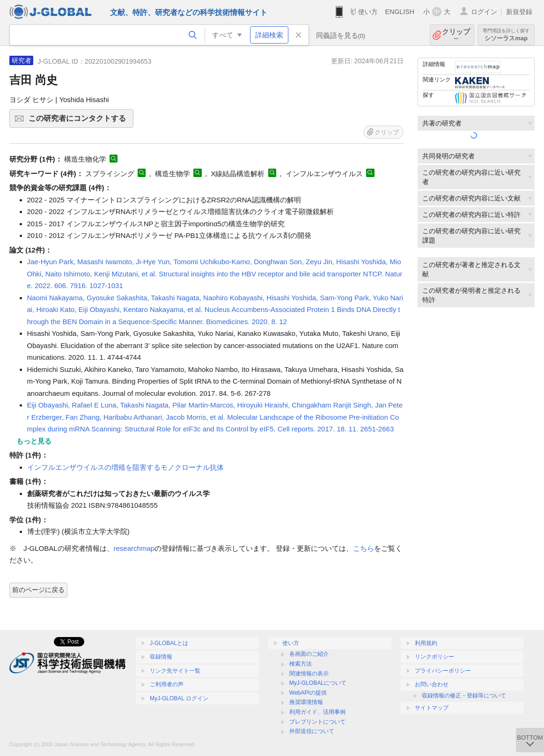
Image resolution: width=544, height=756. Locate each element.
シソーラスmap (506, 35)
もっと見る (34, 441)
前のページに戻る (38, 590)
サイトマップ (432, 708)
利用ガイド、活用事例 (317, 712)
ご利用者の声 (167, 684)
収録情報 (161, 657)
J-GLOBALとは (169, 643)
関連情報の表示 (309, 674)
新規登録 (519, 12)
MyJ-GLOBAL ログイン (179, 698)
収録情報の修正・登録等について (464, 696)
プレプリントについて (317, 722)
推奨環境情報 (306, 702)
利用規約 (426, 643)
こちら (364, 548)
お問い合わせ (432, 684)
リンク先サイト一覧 (175, 671)
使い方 (368, 12)
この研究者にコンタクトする (80, 121)
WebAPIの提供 (308, 693)
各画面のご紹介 (309, 654)
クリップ (456, 35)
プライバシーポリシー (443, 671)
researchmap (134, 548)
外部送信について (312, 731)
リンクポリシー (434, 657)
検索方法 (301, 664)
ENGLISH (400, 12)
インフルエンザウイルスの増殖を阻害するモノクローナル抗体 (125, 467)
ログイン (484, 12)
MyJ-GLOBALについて (318, 683)
